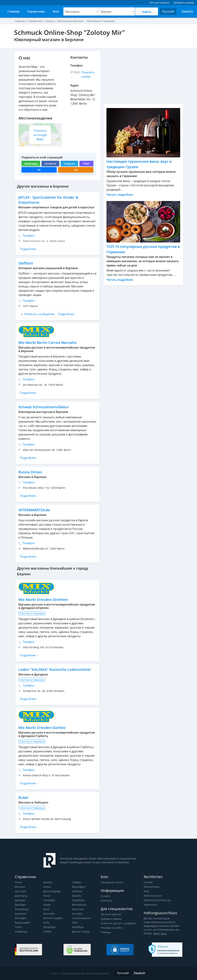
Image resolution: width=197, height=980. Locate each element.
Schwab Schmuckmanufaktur (44, 407)
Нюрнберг (78, 900)
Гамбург (77, 882)
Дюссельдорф (52, 891)
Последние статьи (112, 882)
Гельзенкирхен (81, 918)
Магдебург (50, 927)
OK (76, 170)
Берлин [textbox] (106, 12)
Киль (46, 923)
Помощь (106, 932)
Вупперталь (79, 905)
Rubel (23, 798)
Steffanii (26, 263)
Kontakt (148, 882)
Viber (86, 164)
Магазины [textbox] (72, 12)
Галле (18, 927)
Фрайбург (78, 927)
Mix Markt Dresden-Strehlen (43, 600)
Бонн (46, 909)
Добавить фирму (111, 919)
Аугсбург (77, 914)
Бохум (47, 905)
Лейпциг (77, 891)
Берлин (48, 882)
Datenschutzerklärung (157, 900)
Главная (20, 21)
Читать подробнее (120, 195)
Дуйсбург (20, 905)
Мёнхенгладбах (53, 918)
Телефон (26, 236)
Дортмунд (21, 896)
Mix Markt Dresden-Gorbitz (42, 728)
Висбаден (21, 918)
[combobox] (81, 11)
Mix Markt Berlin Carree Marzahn (47, 343)
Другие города (81, 931)
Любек (47, 931)
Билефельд (22, 909)
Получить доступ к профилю (118, 923)
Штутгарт (21, 891)
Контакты (107, 901)
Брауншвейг (22, 923)
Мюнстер (78, 909)
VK (39, 170)
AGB (146, 891)
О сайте (105, 896)
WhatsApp (31, 164)
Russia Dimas (30, 472)
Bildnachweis (151, 887)
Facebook (50, 164)
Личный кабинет (111, 914)
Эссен (47, 896)
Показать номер (88, 74)
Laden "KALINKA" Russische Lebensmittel (54, 669)
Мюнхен (20, 887)
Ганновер (49, 900)
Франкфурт (79, 887)
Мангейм (49, 914)
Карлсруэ (20, 914)
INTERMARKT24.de (34, 510)
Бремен (77, 896)
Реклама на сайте (111, 928)
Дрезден (20, 900)
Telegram (69, 164)
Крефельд (21, 931)
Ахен (75, 923)
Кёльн (47, 887)
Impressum (150, 905)
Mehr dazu (159, 933)
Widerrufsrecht (152, 896)
